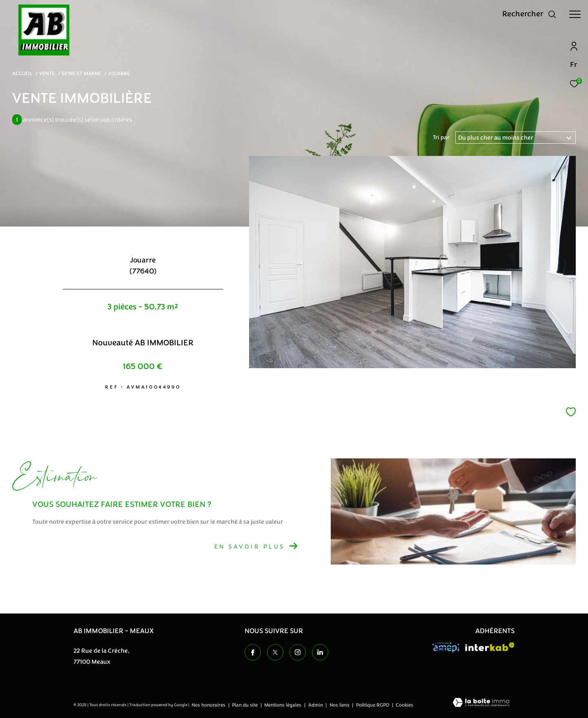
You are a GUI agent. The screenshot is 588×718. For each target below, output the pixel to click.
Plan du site (245, 705)
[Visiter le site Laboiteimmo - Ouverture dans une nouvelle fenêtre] (481, 703)
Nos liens (340, 705)
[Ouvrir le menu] (575, 14)
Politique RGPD (373, 705)
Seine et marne (81, 73)
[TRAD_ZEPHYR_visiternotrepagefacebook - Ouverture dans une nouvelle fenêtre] (253, 652)
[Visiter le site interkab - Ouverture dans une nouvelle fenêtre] (490, 647)
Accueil (22, 73)
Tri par (441, 138)
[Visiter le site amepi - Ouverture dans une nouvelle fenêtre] (446, 647)
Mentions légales (283, 705)
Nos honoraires (209, 705)
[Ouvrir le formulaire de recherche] (529, 14)
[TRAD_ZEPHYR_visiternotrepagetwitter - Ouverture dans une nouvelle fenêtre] (275, 652)
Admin (316, 705)
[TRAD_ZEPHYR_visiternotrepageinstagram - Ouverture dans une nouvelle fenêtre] (298, 652)
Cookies (404, 705)
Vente (47, 73)
